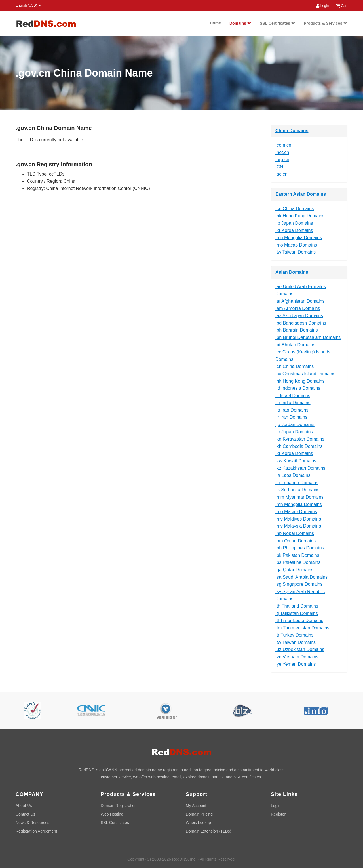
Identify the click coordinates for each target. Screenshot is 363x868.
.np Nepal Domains (295, 533)
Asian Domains (292, 272)
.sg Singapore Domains (299, 584)
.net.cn (282, 152)
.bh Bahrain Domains (296, 330)
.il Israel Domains (293, 396)
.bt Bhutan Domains (295, 345)
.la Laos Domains (293, 475)
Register (278, 814)
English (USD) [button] (28, 5)
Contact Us (25, 814)
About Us (24, 806)
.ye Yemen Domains (296, 664)
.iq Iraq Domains (292, 410)
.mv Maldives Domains (298, 519)
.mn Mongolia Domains (299, 238)
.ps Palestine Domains (298, 562)
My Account (196, 806)
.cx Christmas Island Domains (305, 374)
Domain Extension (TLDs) (208, 831)
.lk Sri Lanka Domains (297, 490)
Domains (240, 23)
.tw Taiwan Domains (296, 252)
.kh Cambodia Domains (299, 446)
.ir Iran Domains (291, 417)
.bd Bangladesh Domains (301, 323)
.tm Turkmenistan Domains (302, 628)
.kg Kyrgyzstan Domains (300, 439)
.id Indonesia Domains (298, 388)
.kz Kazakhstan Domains (300, 468)
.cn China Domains (295, 209)
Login (322, 6)
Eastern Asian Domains (301, 194)
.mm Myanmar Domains (299, 497)
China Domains (292, 131)
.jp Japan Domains (294, 223)
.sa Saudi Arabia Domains (301, 577)
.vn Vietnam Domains (297, 657)
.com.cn (283, 145)
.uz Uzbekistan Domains (300, 649)
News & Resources (32, 823)
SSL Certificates (277, 23)
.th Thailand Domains (297, 606)
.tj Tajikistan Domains (297, 613)
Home (215, 23)
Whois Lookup (198, 823)
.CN (279, 167)
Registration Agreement (36, 831)
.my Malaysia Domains (298, 526)
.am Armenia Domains (298, 308)
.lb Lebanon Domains (297, 483)
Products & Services (326, 23)
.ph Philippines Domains (300, 548)
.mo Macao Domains (296, 245)
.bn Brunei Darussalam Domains (308, 337)
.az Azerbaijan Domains (299, 316)
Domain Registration (119, 806)
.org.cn (282, 160)
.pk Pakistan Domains (297, 555)
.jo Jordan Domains (295, 424)
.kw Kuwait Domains (296, 461)
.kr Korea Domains (294, 230)
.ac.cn (281, 174)
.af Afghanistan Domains (300, 301)
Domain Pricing (199, 814)
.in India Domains (293, 403)
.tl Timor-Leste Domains (299, 621)
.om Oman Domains (296, 541)
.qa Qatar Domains (294, 570)
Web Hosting (112, 814)
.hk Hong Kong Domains (300, 216)
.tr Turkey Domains (294, 635)
